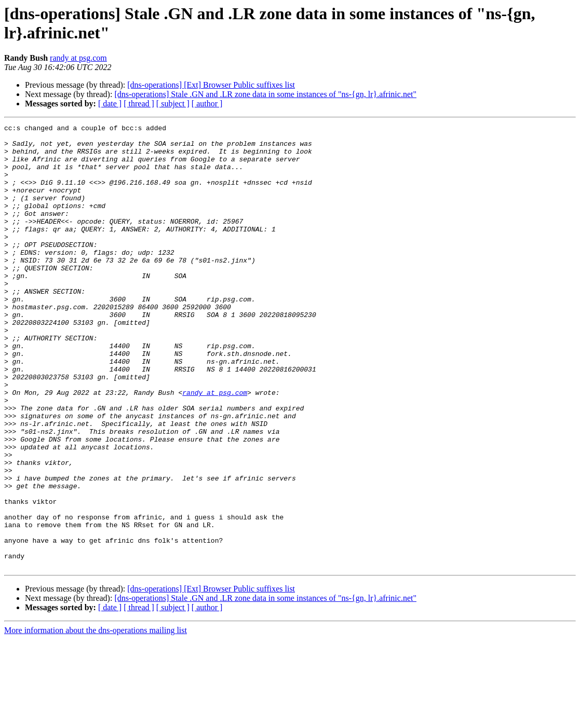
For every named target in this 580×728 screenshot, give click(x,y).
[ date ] (110, 104)
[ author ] (207, 104)
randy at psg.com (78, 58)
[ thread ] (139, 104)
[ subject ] (173, 104)
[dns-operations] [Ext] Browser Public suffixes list (211, 85)
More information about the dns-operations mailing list (96, 719)
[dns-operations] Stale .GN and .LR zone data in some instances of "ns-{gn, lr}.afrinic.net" (265, 94)
